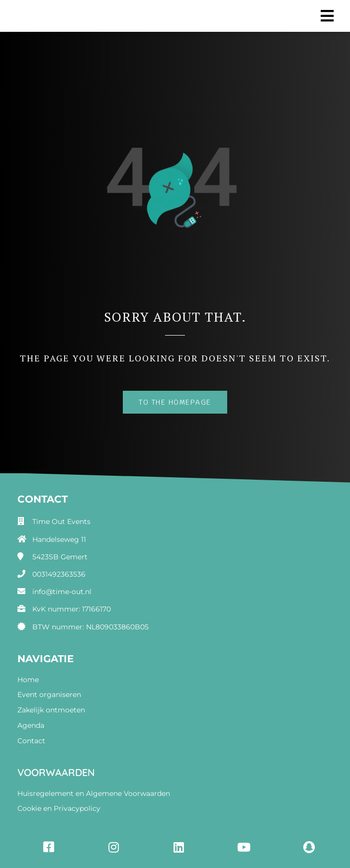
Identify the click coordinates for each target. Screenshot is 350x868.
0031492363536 (59, 574)
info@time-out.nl (62, 592)
